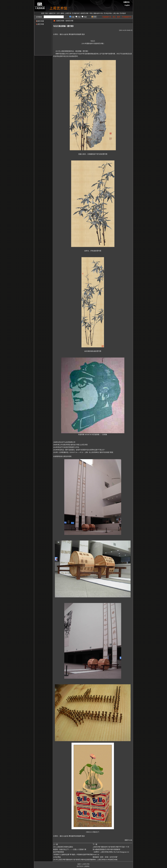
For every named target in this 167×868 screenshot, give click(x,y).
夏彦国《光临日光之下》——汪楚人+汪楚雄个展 (70, 849)
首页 (43, 13)
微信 (61, 34)
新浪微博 (78, 34)
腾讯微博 (72, 34)
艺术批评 (123, 13)
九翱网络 (86, 866)
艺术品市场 (108, 13)
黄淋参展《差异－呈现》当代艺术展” (105, 857)
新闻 (62, 13)
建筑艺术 (52, 13)
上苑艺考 (68, 13)
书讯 (91, 13)
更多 (83, 34)
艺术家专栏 (76, 13)
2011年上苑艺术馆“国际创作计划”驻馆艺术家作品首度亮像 (73, 860)
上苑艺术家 (39, 24)
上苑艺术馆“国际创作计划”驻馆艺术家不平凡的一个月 (111, 847)
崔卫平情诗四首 (59, 852)
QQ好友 (66, 34)
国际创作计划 (98, 13)
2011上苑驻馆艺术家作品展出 (63, 847)
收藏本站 (127, 2)
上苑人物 (116, 13)
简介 (47, 13)
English (127, 5)
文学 (58, 13)
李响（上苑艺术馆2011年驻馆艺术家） (106, 860)
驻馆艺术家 (85, 13)
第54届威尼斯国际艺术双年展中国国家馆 (106, 849)
